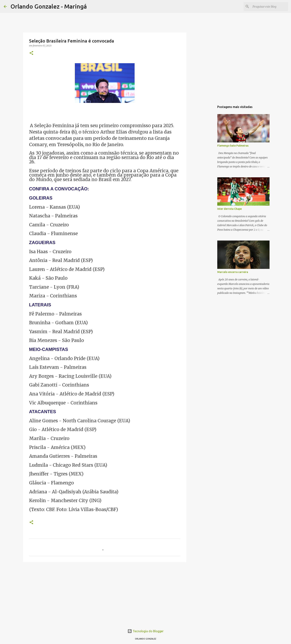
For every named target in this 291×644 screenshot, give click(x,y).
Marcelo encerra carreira (233, 272)
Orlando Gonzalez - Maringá (49, 6)
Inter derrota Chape (229, 209)
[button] (31, 53)
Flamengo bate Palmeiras (233, 146)
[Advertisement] (105, 594)
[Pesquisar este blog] (268, 7)
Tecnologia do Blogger (145, 631)
